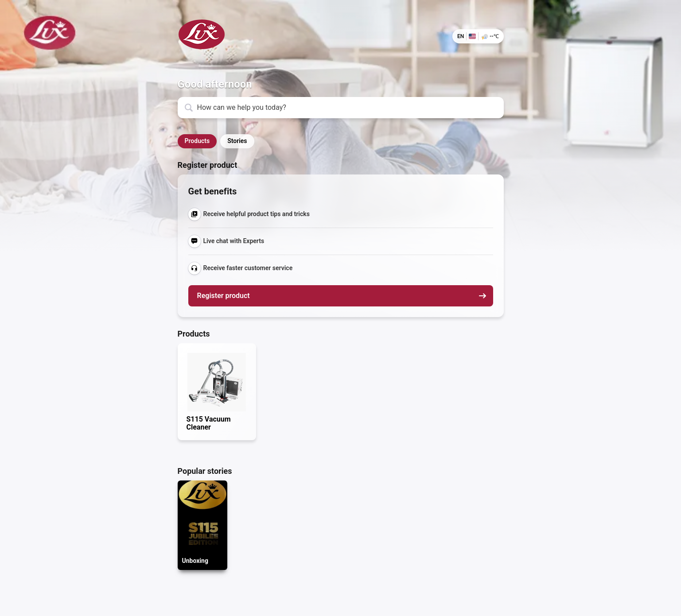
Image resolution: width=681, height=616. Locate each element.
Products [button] (197, 141)
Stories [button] (237, 141)
